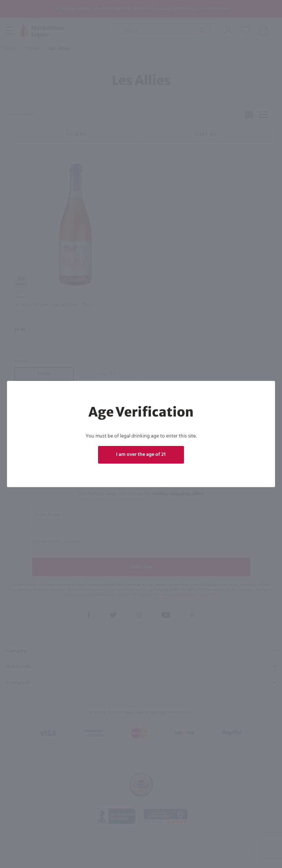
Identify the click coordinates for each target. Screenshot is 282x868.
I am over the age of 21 (141, 455)
